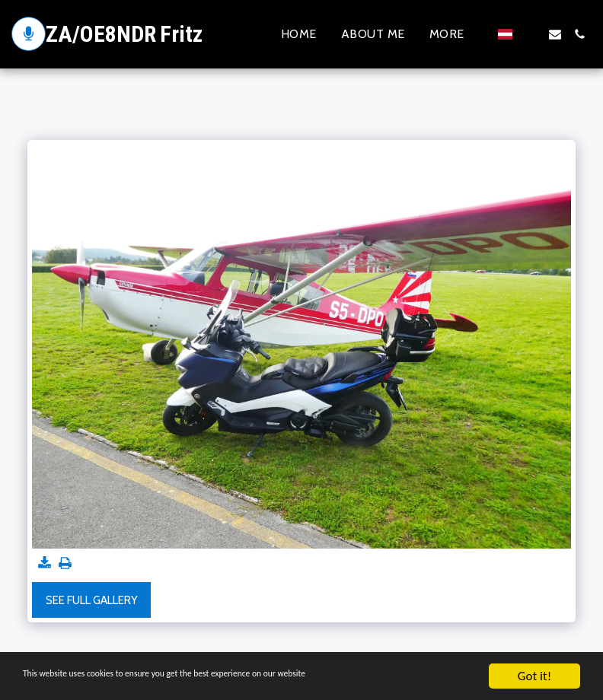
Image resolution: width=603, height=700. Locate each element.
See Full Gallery (92, 600)
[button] (531, 34)
